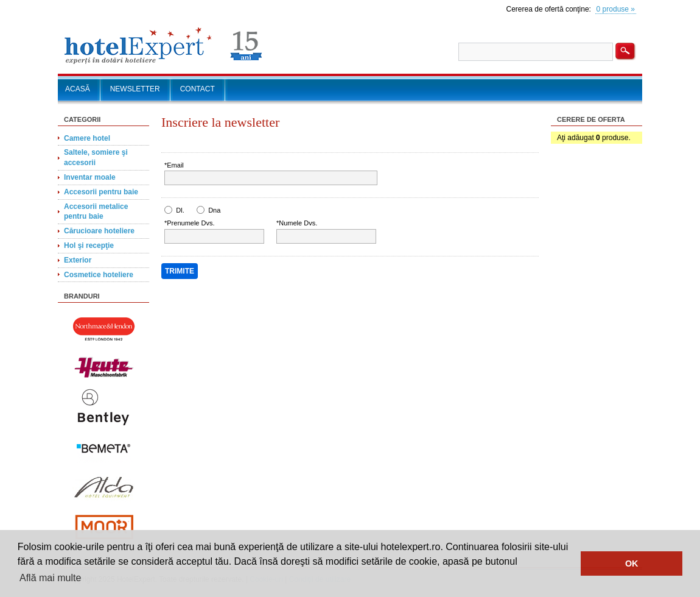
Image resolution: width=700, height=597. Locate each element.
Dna (214, 210)
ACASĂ (78, 89)
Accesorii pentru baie (101, 192)
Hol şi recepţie (89, 246)
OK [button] (632, 563)
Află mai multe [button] (50, 578)
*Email (174, 165)
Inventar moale (90, 177)
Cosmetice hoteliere (99, 275)
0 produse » (616, 9)
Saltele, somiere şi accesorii (96, 157)
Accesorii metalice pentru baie (96, 212)
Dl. (180, 210)
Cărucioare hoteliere (99, 231)
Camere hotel (87, 138)
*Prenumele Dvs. (190, 223)
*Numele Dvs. (297, 223)
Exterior (78, 260)
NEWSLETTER (135, 89)
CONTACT (198, 89)
